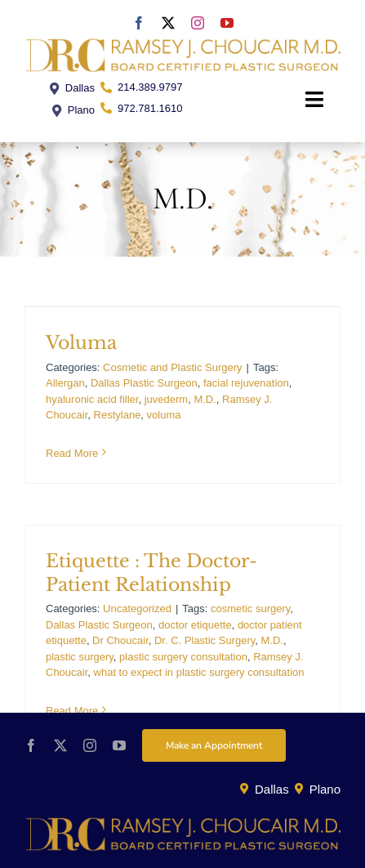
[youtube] (227, 23)
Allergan (65, 383)
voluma (164, 415)
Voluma (81, 343)
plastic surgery (80, 657)
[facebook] (139, 23)
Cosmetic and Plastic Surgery (173, 367)
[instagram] (198, 23)
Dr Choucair (120, 640)
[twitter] (168, 23)
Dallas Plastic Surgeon (144, 383)
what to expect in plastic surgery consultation (199, 672)
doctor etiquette (195, 625)
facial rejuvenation (246, 383)
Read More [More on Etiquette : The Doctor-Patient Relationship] (72, 711)
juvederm (166, 399)
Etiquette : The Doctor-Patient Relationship (151, 573)
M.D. (205, 399)
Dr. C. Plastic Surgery (205, 640)
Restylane (118, 415)
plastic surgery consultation (183, 657)
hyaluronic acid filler (92, 399)
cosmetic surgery (250, 608)
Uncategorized (137, 608)
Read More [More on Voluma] (72, 453)
